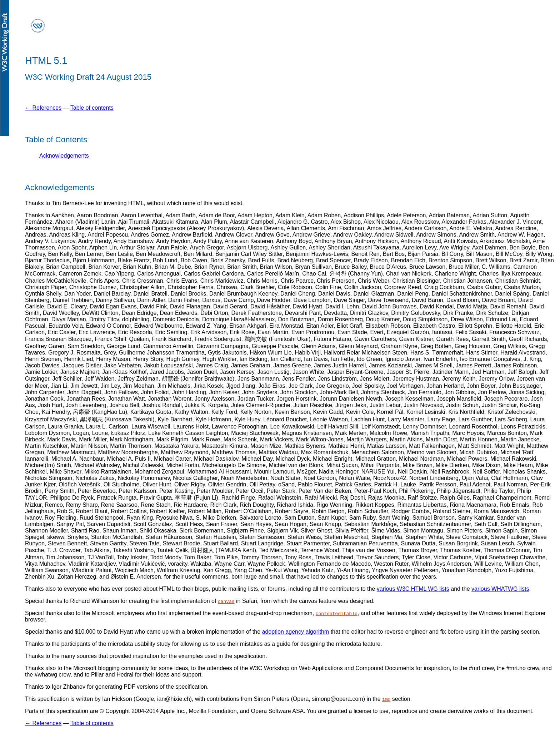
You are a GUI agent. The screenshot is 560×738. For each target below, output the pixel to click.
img (386, 699)
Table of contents (92, 108)
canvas (226, 601)
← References (43, 108)
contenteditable (337, 613)
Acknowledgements (64, 156)
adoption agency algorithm (296, 632)
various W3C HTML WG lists (413, 589)
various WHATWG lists (500, 589)
